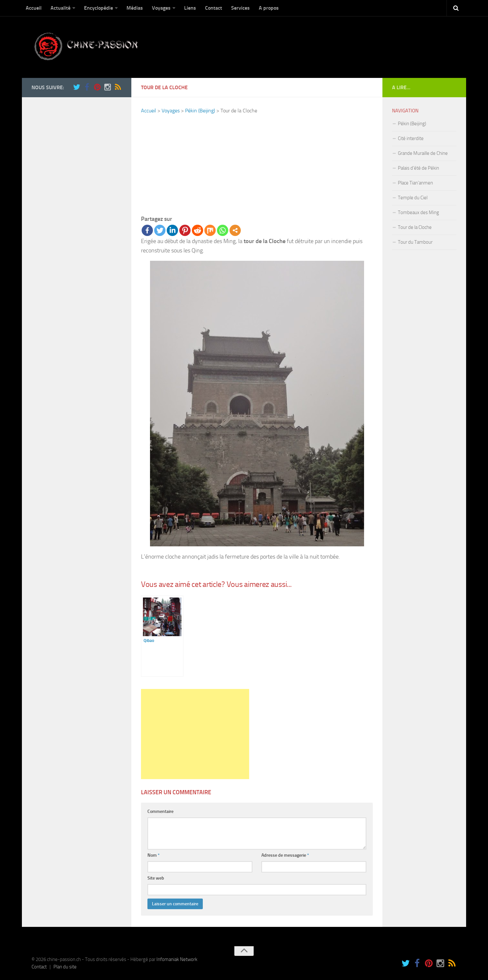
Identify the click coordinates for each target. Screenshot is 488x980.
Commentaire (160, 811)
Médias (135, 8)
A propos (269, 8)
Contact (214, 8)
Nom (154, 855)
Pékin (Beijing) (200, 111)
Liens (190, 8)
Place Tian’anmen (415, 183)
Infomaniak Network (177, 959)
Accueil (34, 8)
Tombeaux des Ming (418, 212)
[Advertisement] (257, 165)
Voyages (161, 8)
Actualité (61, 8)
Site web (156, 878)
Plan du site (65, 967)
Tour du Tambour (415, 242)
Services (240, 8)
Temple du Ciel (413, 198)
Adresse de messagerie (285, 855)
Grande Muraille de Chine (423, 153)
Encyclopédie (99, 8)
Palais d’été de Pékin (418, 168)
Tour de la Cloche (415, 227)
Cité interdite (411, 138)
